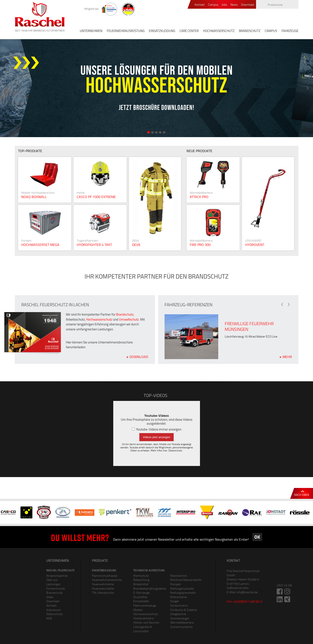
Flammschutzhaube (105, 576)
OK (257, 537)
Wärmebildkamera (182, 622)
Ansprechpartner (57, 576)
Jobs (224, 5)
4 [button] (160, 132)
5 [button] (164, 132)
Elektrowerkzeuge (145, 605)
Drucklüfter (140, 597)
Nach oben (302, 495)
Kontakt (200, 5)
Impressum (54, 610)
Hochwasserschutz (99, 319)
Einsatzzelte (141, 601)
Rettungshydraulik (182, 588)
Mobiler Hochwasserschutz (146, 612)
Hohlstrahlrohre (143, 618)
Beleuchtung (141, 580)
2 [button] (152, 132)
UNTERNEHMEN (91, 31)
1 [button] (148, 132)
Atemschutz (141, 576)
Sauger (175, 601)
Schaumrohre (179, 605)
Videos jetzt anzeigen (156, 437)
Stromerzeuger (180, 618)
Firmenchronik (56, 588)
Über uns (52, 580)
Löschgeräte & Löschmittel (143, 629)
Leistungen (53, 584)
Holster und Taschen (146, 622)
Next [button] (308, 88)
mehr (287, 356)
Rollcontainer (179, 597)
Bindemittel (141, 584)
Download (247, 5)
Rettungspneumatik (183, 593)
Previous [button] (5, 88)
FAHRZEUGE (290, 31)
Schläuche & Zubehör (184, 610)
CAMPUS (271, 31)
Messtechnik (179, 576)
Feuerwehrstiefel (103, 588)
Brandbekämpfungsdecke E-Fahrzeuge (148, 591)
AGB (49, 618)
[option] (156, 88)
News (234, 5)
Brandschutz (125, 314)
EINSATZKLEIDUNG (162, 31)
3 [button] (156, 132)
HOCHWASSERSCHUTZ (219, 31)
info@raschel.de (247, 592)
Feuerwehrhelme (103, 584)
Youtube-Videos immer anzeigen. (157, 429)
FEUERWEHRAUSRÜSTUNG (126, 31)
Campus (213, 5)
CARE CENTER (189, 31)
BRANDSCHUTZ (250, 31)
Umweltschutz (129, 319)
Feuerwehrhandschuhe (107, 580)
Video (50, 597)
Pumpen (176, 584)
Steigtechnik (178, 614)
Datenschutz (175, 450)
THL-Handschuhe (103, 593)
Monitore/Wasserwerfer (185, 580)
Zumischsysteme (181, 627)
